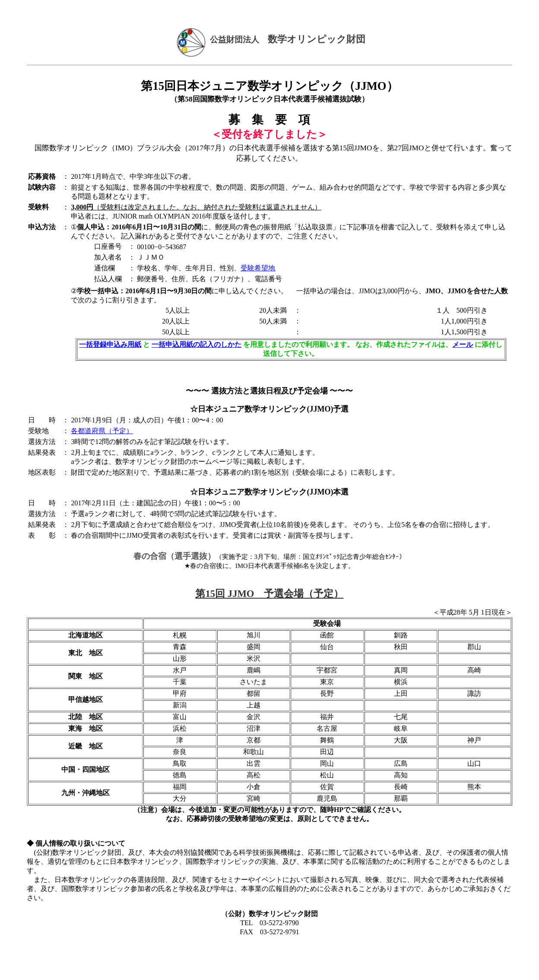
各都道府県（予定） (102, 431)
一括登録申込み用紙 (110, 344)
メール (463, 344)
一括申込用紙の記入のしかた (197, 344)
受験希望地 (258, 268)
